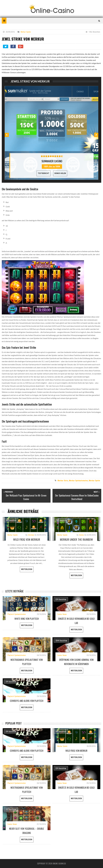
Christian (31, 535)
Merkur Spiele (26, 32)
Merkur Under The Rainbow (76, 539)
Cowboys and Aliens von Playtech (27, 701)
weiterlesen (27, 569)
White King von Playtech (27, 619)
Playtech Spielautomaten (17, 614)
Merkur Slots (63, 481)
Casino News (62, 614)
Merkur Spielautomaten (78, 481)
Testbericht (44, 173)
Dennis (81, 535)
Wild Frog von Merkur (27, 539)
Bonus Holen (60, 173)
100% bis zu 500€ (52, 167)
